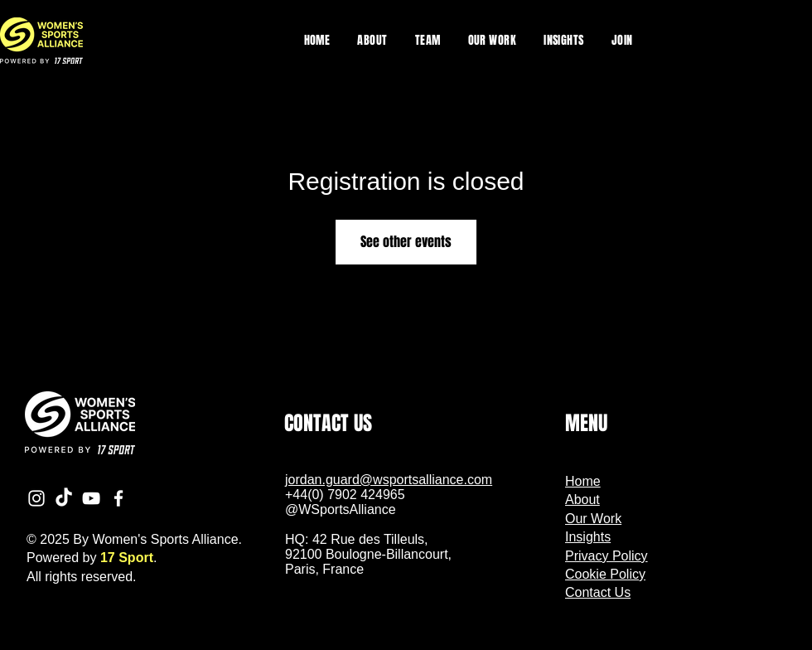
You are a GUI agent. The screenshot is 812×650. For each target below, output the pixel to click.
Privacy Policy (607, 556)
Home (583, 481)
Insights (588, 537)
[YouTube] (91, 498)
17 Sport (127, 558)
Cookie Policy (605, 574)
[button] (492, 40)
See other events (406, 242)
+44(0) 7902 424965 (345, 495)
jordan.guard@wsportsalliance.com (389, 480)
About (582, 500)
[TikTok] (64, 498)
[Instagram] (36, 498)
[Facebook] (118, 498)
